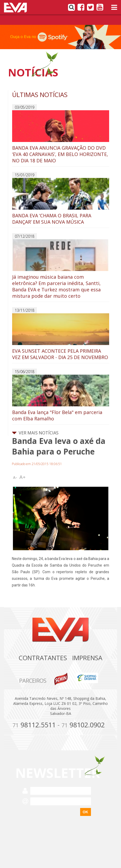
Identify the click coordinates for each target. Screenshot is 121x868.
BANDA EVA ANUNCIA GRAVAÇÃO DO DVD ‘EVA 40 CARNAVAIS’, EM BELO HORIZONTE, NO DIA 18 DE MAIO (61, 137)
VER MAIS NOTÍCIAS (35, 433)
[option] (60, 37)
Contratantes (43, 658)
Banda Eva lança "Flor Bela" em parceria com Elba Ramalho (61, 398)
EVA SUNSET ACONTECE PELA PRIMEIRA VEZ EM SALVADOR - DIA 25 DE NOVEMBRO (61, 337)
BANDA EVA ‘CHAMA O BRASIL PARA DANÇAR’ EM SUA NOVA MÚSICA (61, 201)
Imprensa (87, 658)
